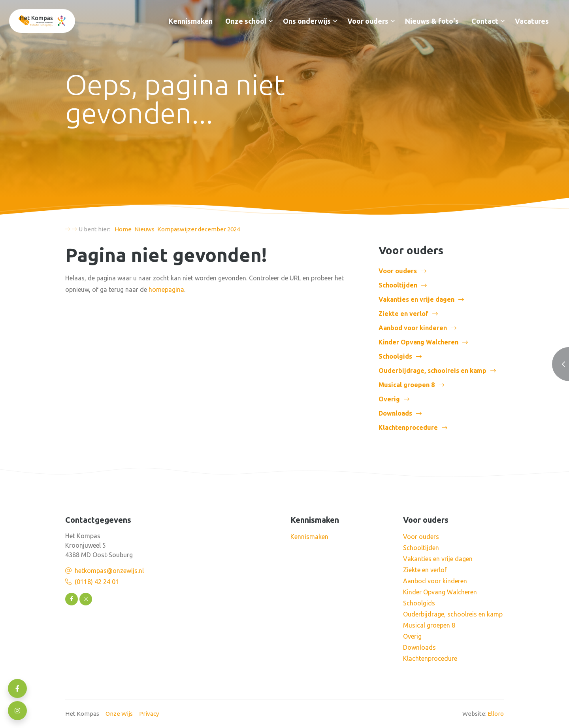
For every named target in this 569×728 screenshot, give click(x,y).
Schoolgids (395, 356)
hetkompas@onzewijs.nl (109, 571)
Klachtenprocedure (408, 427)
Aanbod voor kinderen (413, 328)
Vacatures (532, 21)
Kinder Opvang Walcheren (418, 342)
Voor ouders (368, 21)
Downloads (395, 413)
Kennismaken (191, 21)
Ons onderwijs (307, 21)
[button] (271, 21)
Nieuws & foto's (432, 21)
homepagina (166, 289)
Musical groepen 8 (407, 385)
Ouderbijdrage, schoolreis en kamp (432, 371)
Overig (389, 399)
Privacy (149, 714)
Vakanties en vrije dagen (416, 299)
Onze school (246, 21)
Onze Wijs (119, 714)
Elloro (496, 714)
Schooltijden (398, 285)
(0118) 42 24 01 (97, 582)
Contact (485, 21)
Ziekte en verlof (403, 314)
